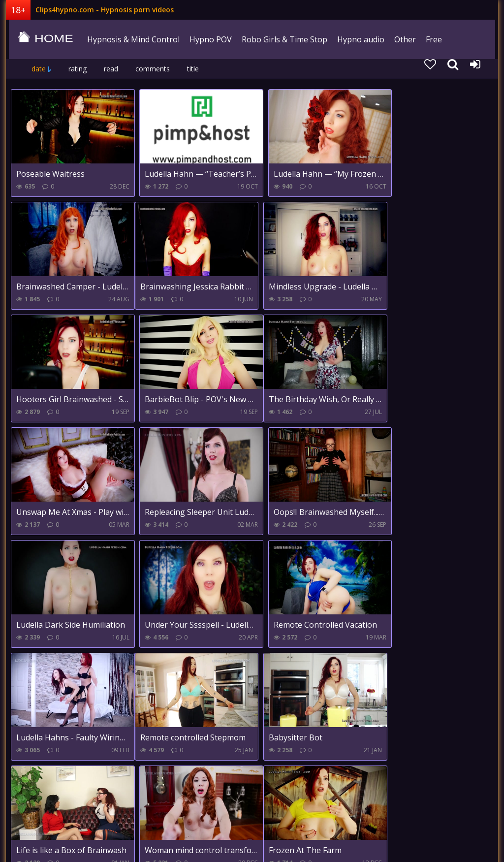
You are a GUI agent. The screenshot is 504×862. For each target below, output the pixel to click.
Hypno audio (358, 39)
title (193, 69)
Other (403, 39)
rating (78, 69)
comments (153, 69)
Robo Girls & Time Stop (282, 39)
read (111, 69)
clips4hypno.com (43, 39)
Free (431, 39)
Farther (161, 783)
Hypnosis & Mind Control (131, 39)
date (39, 69)
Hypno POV (208, 39)
